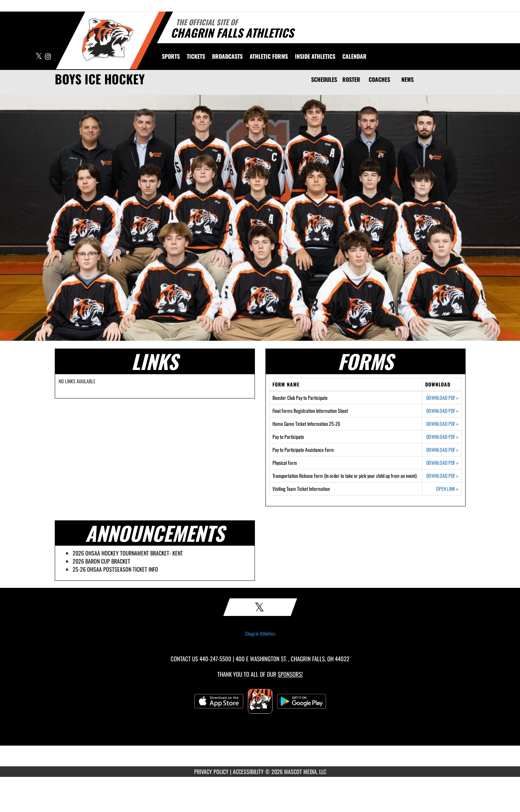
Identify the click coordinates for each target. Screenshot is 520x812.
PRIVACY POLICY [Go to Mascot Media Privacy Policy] (211, 772)
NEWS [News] (407, 79)
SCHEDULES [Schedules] (324, 79)
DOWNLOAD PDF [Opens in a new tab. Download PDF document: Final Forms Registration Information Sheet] (442, 411)
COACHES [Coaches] (379, 79)
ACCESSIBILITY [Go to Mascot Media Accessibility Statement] (248, 772)
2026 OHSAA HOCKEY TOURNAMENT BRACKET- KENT (128, 553)
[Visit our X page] (39, 57)
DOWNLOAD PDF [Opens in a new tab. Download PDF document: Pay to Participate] (442, 437)
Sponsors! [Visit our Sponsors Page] (290, 674)
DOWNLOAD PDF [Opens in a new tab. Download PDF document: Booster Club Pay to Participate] (442, 398)
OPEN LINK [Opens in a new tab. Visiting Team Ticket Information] (447, 489)
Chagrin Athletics (260, 634)
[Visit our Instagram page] (48, 57)
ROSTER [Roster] (351, 79)
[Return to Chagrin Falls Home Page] (108, 40)
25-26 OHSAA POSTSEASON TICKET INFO (115, 569)
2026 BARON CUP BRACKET (101, 561)
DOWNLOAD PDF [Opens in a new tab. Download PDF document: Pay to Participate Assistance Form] (442, 450)
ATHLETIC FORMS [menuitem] (269, 56)
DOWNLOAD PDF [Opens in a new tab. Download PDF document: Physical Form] (442, 463)
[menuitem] (196, 56)
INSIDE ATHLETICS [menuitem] (315, 56)
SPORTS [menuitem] (171, 56)
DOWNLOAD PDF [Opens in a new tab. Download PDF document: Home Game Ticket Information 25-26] (442, 424)
